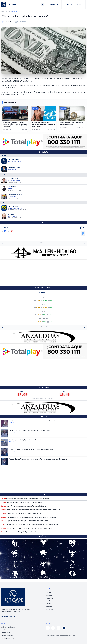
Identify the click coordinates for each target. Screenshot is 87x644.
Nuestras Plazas (6, 633)
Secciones (68, 4)
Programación (54, 4)
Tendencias (49, 607)
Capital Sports (50, 601)
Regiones (80, 4)
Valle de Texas (50, 610)
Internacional (49, 598)
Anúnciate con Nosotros (8, 627)
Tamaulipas (49, 595)
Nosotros (4, 630)
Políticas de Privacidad (8, 617)
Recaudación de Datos (8, 639)
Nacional (8, 12)
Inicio (3, 12)
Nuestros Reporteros (7, 636)
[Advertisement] (43, 273)
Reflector (48, 604)
